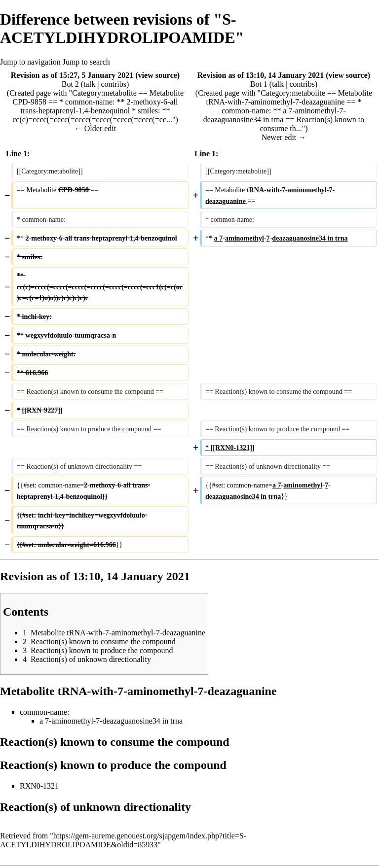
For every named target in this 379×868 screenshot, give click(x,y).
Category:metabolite (104, 93)
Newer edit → (284, 137)
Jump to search (86, 62)
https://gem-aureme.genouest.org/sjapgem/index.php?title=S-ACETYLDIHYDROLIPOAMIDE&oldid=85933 (123, 840)
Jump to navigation (30, 62)
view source (158, 75)
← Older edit (95, 128)
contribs (114, 84)
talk (89, 84)
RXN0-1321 (39, 786)
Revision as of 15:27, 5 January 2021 (72, 75)
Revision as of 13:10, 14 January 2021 (261, 75)
